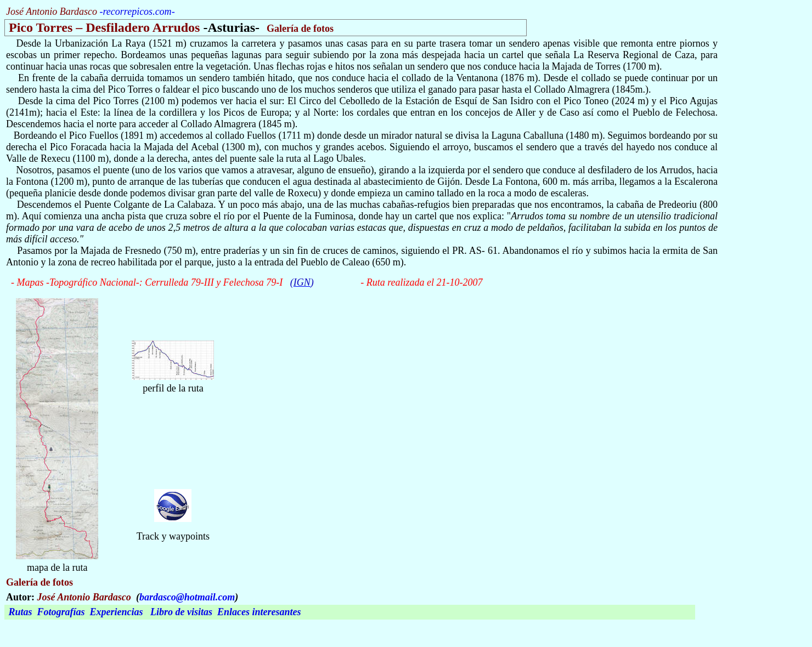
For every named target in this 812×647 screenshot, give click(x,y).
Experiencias (117, 612)
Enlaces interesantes (259, 612)
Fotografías (61, 612)
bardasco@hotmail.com (187, 597)
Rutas (21, 612)
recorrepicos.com (137, 12)
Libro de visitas (181, 612)
